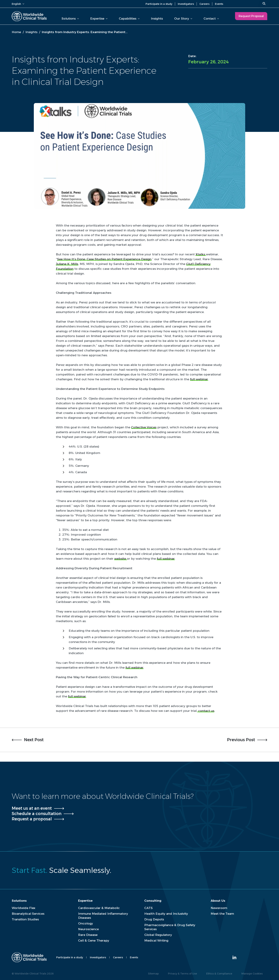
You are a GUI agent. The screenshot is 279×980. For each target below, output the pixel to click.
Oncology (85, 923)
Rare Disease (88, 935)
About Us (218, 901)
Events (219, 4)
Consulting (153, 901)
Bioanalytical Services (28, 914)
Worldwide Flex (23, 908)
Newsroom (219, 908)
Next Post (34, 740)
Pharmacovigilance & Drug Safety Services (170, 927)
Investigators (186, 4)
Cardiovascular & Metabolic (99, 908)
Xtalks (201, 254)
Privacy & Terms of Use (182, 974)
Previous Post (241, 740)
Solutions (70, 19)
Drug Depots (154, 919)
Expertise (99, 19)
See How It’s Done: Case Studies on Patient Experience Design (104, 259)
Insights (157, 19)
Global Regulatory (158, 935)
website (121, 559)
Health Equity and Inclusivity (166, 914)
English (18, 4)
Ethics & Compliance (219, 974)
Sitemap (153, 974)
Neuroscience (88, 929)
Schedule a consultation (37, 814)
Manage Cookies (252, 974)
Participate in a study (159, 4)
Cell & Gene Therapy (94, 940)
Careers (204, 4)
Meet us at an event (32, 808)
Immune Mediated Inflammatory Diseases (103, 916)
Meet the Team (222, 914)
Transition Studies (25, 919)
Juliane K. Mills (67, 264)
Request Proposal (251, 16)
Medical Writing (156, 940)
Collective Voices (144, 427)
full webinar (199, 379)
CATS (148, 908)
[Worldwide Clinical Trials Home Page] (29, 16)
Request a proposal (32, 819)
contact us (206, 711)
